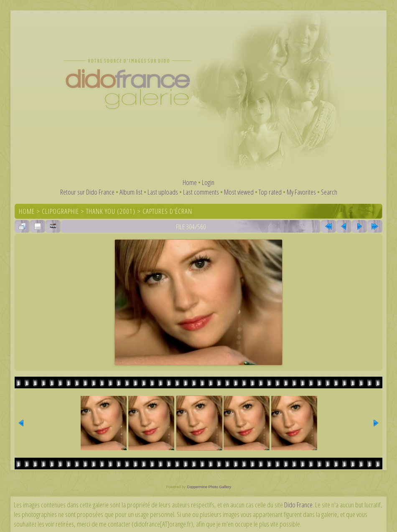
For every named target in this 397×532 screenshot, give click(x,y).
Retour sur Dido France (87, 192)
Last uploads (163, 192)
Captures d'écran (167, 211)
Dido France (298, 505)
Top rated (270, 192)
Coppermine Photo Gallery (209, 487)
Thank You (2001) (111, 211)
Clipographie (60, 211)
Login (208, 182)
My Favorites (301, 192)
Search (329, 192)
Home (190, 182)
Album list (131, 192)
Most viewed (239, 192)
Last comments (201, 192)
